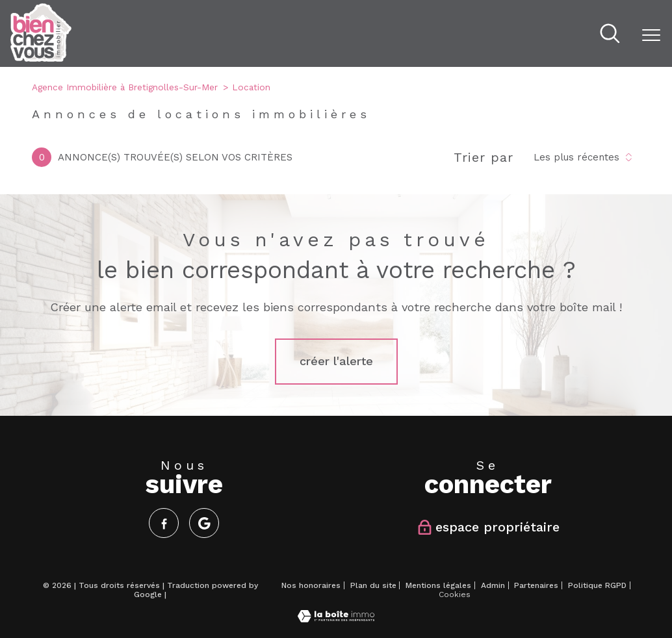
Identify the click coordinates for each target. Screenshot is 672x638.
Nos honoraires (311, 585)
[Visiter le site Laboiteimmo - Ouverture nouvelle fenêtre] (336, 619)
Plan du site (373, 585)
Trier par (484, 157)
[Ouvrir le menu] (651, 35)
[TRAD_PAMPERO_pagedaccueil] (41, 58)
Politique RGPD (597, 585)
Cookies (455, 595)
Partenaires (536, 585)
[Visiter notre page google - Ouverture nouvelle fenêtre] (204, 523)
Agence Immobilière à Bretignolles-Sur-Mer (125, 87)
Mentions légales (438, 585)
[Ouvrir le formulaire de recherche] (610, 35)
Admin (493, 585)
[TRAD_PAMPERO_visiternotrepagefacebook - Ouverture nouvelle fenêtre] (164, 523)
